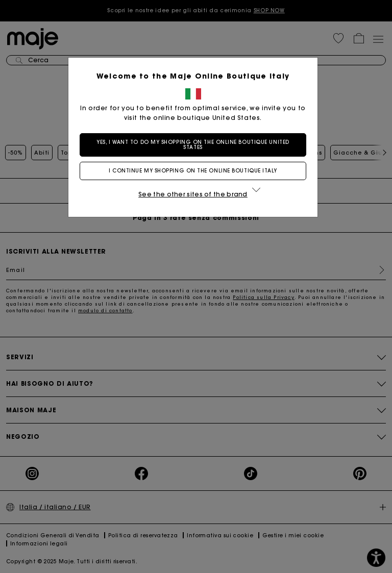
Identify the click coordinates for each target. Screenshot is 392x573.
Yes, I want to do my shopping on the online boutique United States (196, 145)
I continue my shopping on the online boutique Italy (196, 171)
